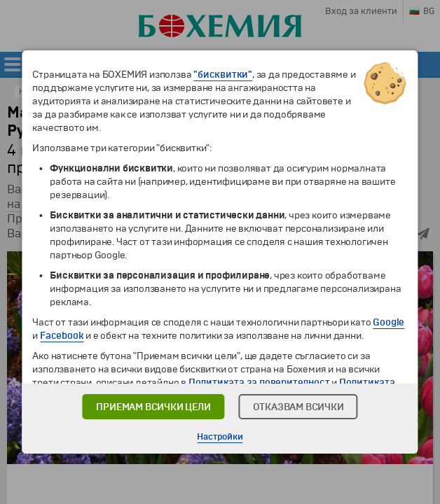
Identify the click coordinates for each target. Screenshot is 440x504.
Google (389, 322)
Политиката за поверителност (259, 383)
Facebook (62, 336)
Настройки (220, 437)
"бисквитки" (223, 75)
